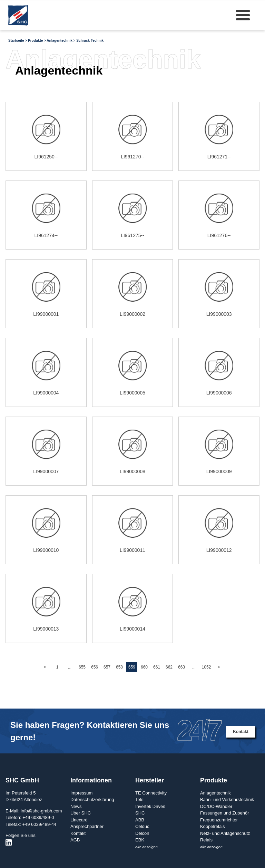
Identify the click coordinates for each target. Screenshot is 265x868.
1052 (207, 667)
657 (107, 667)
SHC (140, 813)
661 (157, 667)
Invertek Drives (150, 806)
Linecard (79, 820)
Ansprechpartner (87, 826)
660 (144, 667)
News (76, 806)
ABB (140, 820)
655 (82, 667)
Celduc (142, 826)
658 (119, 667)
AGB (75, 840)
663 (181, 667)
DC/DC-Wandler (216, 806)
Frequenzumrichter (219, 820)
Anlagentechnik (215, 793)
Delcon (142, 833)
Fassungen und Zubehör (225, 813)
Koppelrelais (213, 826)
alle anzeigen (146, 847)
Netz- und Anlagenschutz (225, 833)
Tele (139, 799)
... (70, 667)
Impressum (81, 793)
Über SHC (81, 813)
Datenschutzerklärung (92, 799)
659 (132, 667)
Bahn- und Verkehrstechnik (227, 799)
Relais (206, 840)
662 (169, 667)
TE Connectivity (151, 793)
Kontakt (241, 732)
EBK (140, 840)
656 (95, 667)
